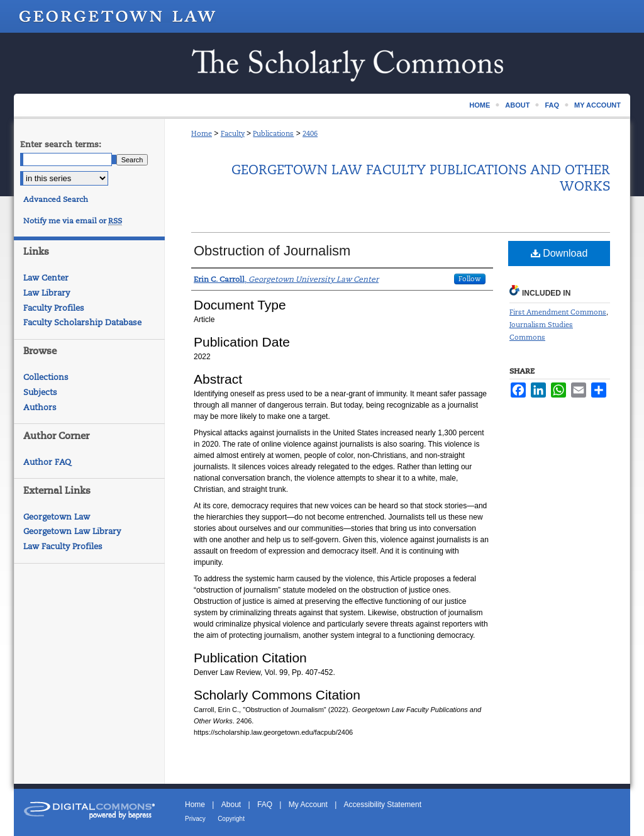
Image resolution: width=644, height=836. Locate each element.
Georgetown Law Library (72, 531)
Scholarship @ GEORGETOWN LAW (322, 63)
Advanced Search (56, 199)
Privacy (195, 819)
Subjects (40, 392)
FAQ (265, 805)
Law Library (47, 293)
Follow (470, 279)
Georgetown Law (57, 517)
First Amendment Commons (558, 312)
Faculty (233, 133)
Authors (40, 407)
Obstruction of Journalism (272, 251)
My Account (308, 805)
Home (202, 133)
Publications (273, 133)
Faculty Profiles (54, 308)
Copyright (231, 819)
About (231, 805)
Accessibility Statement (383, 805)
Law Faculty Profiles (63, 546)
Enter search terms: (61, 144)
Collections (46, 377)
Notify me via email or (73, 221)
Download (559, 253)
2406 (310, 133)
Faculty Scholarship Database (82, 322)
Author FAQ (47, 462)
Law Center (46, 278)
